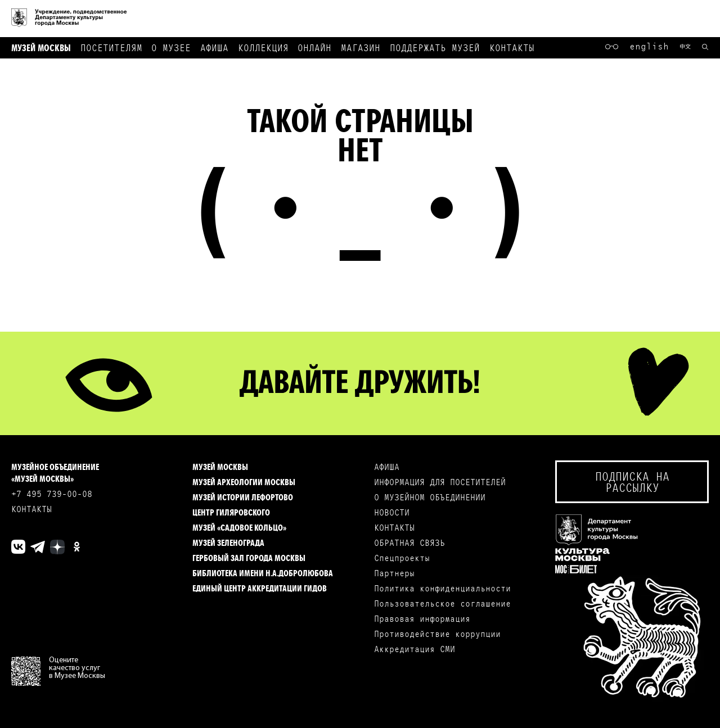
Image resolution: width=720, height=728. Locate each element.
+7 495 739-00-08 (52, 493)
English (649, 46)
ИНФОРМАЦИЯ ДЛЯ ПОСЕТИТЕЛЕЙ (440, 481)
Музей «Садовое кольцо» (239, 527)
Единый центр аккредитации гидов (260, 588)
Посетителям (111, 47)
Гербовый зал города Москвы (249, 557)
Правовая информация (422, 618)
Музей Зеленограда (228, 542)
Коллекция (263, 47)
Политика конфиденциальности (442, 588)
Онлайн (314, 47)
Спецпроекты (402, 557)
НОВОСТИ (392, 512)
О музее (171, 47)
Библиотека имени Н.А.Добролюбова (263, 573)
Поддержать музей (435, 47)
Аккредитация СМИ (415, 648)
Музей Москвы (41, 47)
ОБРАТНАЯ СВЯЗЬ (409, 542)
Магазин (361, 47)
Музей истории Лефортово (243, 497)
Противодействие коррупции (437, 633)
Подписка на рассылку (632, 481)
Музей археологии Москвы (244, 481)
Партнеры (394, 573)
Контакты (512, 47)
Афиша (214, 47)
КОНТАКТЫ (31, 508)
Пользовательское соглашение (442, 603)
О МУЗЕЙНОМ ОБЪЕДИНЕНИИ (430, 497)
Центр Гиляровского (231, 512)
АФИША (387, 466)
